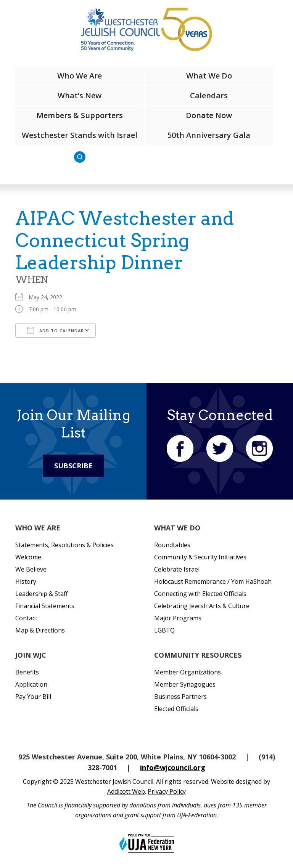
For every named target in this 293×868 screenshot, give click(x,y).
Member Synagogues (185, 684)
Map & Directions (40, 630)
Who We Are (80, 76)
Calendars (209, 95)
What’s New (80, 95)
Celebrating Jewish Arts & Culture (202, 606)
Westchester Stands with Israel (80, 135)
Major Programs (178, 618)
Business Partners (180, 697)
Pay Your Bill (33, 697)
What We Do (209, 76)
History (26, 581)
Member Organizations (188, 672)
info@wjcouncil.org (173, 767)
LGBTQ (164, 630)
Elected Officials (176, 709)
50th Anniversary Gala (209, 135)
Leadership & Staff (42, 594)
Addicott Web (126, 791)
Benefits (27, 672)
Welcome (28, 557)
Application (31, 684)
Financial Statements (45, 606)
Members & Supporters (80, 115)
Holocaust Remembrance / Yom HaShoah (213, 581)
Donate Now (209, 115)
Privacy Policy (167, 791)
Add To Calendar (56, 330)
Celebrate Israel (177, 569)
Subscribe (73, 466)
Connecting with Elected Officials (200, 594)
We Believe (31, 569)
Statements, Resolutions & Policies (64, 545)
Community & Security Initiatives (200, 557)
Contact (26, 618)
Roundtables (172, 545)
